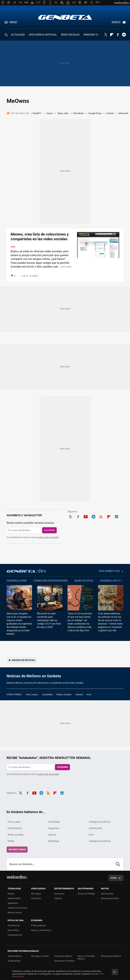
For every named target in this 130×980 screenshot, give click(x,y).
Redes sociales (64, 694)
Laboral (79, 694)
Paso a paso (32, 694)
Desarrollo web (17, 581)
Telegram (124, 35)
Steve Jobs (63, 113)
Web (13, 247)
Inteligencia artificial (99, 822)
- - (19, 276)
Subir (113, 878)
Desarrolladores (111, 581)
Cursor (50, 113)
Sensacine (59, 894)
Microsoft (123, 113)
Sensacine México (63, 956)
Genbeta (65, 17)
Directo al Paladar (86, 894)
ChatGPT (37, 113)
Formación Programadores (51, 581)
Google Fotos (95, 113)
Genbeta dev (26, 571)
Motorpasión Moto (110, 898)
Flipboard (112, 35)
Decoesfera (13, 930)
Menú (13, 22)
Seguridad (54, 828)
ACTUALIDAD (18, 35)
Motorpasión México (111, 956)
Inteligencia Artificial (100, 841)
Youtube (86, 516)
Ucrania (110, 113)
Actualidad (47, 694)
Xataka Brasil (14, 961)
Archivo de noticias (23, 660)
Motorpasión (107, 894)
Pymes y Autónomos (41, 930)
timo (89, 694)
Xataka (11, 894)
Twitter (106, 35)
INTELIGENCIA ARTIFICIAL (43, 35)
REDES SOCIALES (70, 35)
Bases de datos (84, 581)
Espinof (58, 898)
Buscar (118, 864)
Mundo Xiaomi (15, 913)
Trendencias (14, 925)
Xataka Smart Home (18, 908)
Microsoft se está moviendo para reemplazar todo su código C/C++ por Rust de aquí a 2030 (49, 620)
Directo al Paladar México (86, 957)
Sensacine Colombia (64, 961)
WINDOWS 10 (91, 35)
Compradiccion (15, 935)
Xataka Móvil (14, 898)
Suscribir (49, 530)
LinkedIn (116, 516)
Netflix (11, 841)
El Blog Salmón (38, 925)
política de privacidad (48, 537)
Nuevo (116, 22)
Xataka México (15, 956)
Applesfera (13, 903)
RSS (101, 516)
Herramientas (15, 828)
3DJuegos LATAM (40, 956)
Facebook (118, 35)
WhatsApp (54, 841)
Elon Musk (78, 113)
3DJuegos (36, 894)
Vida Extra (36, 898)
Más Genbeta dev (110, 571)
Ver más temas (17, 849)
